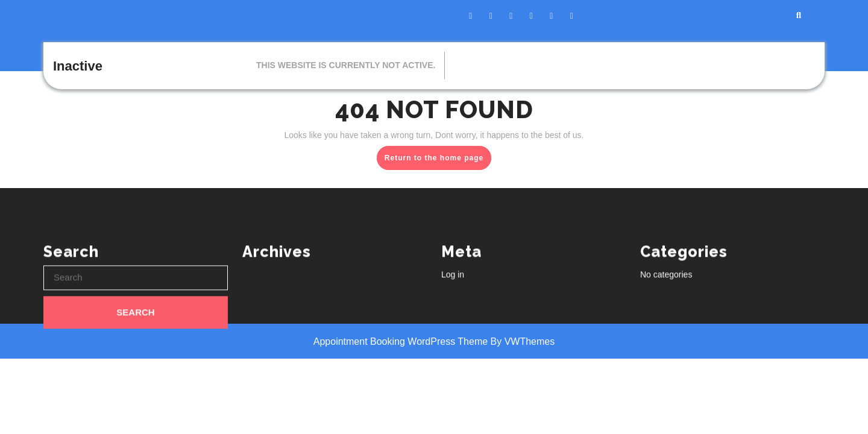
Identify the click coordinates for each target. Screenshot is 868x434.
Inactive (78, 66)
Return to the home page (438, 160)
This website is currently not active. (346, 65)
